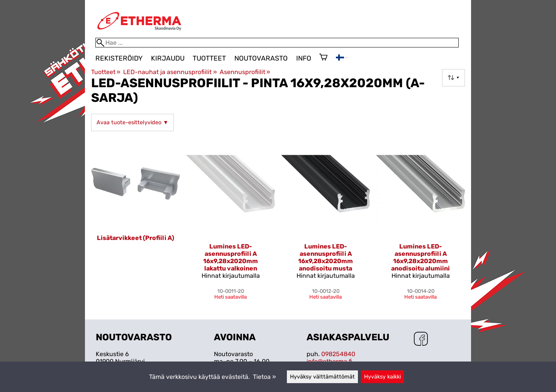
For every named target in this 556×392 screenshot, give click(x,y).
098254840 (338, 354)
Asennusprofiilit (245, 72)
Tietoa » (264, 377)
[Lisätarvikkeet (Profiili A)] (136, 223)
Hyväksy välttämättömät (322, 377)
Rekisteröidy (119, 58)
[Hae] (277, 43)
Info (304, 58)
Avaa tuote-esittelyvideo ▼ (132, 122)
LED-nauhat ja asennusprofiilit (170, 72)
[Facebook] (421, 340)
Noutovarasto (261, 58)
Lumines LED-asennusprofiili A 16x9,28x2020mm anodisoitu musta (325, 257)
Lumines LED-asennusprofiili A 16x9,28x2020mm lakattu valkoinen (231, 257)
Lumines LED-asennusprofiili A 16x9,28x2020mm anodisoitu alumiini (420, 257)
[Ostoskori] (323, 58)
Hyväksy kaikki (382, 377)
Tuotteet (209, 58)
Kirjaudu (168, 58)
